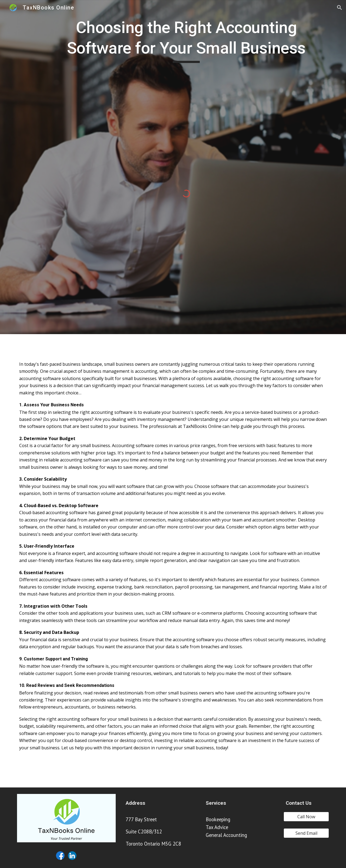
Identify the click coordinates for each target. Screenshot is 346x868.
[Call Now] (306, 817)
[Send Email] (306, 833)
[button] (340, 8)
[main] (186, 40)
